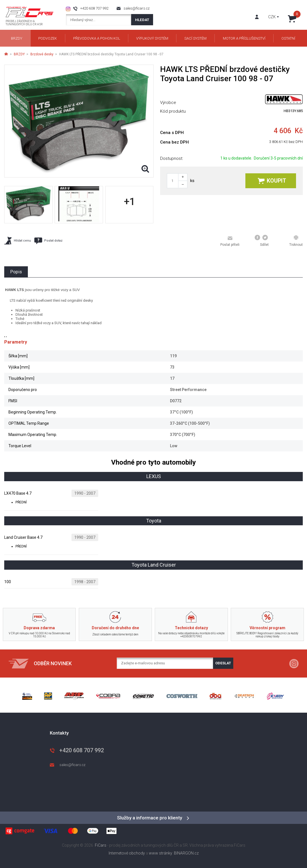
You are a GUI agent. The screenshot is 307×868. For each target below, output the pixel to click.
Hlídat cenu (18, 241)
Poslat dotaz (48, 241)
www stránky (161, 853)
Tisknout (296, 241)
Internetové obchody (127, 853)
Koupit (272, 181)
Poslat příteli (230, 241)
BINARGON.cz (186, 853)
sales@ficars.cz (137, 8)
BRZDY (19, 54)
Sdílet (262, 241)
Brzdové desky (42, 54)
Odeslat (223, 663)
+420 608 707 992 (94, 8)
